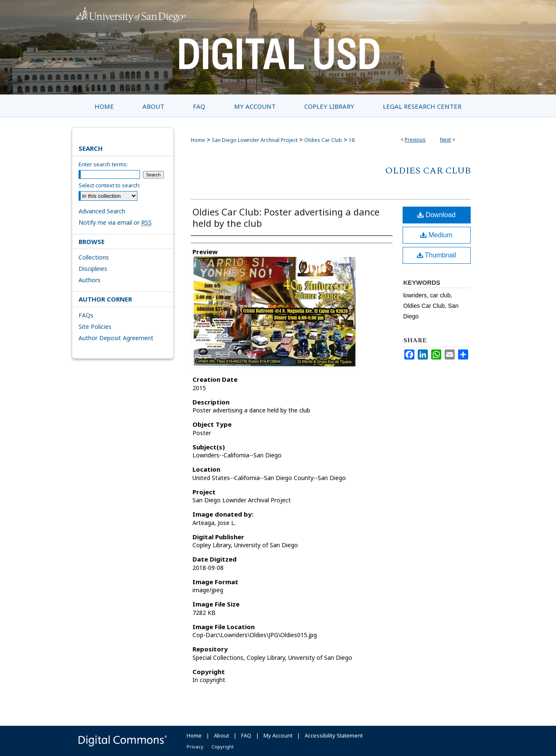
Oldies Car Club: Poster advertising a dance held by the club (286, 217)
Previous (415, 140)
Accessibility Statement (334, 735)
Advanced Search (102, 211)
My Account (278, 735)
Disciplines (93, 269)
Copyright (223, 747)
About (221, 735)
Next (445, 140)
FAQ (246, 735)
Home (198, 140)
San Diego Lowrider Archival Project (255, 140)
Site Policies (95, 327)
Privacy (195, 747)
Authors (90, 280)
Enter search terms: (103, 164)
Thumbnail (437, 255)
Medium (436, 235)
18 (352, 140)
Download (436, 215)
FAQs (86, 315)
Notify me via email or (115, 222)
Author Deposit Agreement (116, 338)
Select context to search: (109, 185)
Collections (94, 257)
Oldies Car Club (323, 140)
